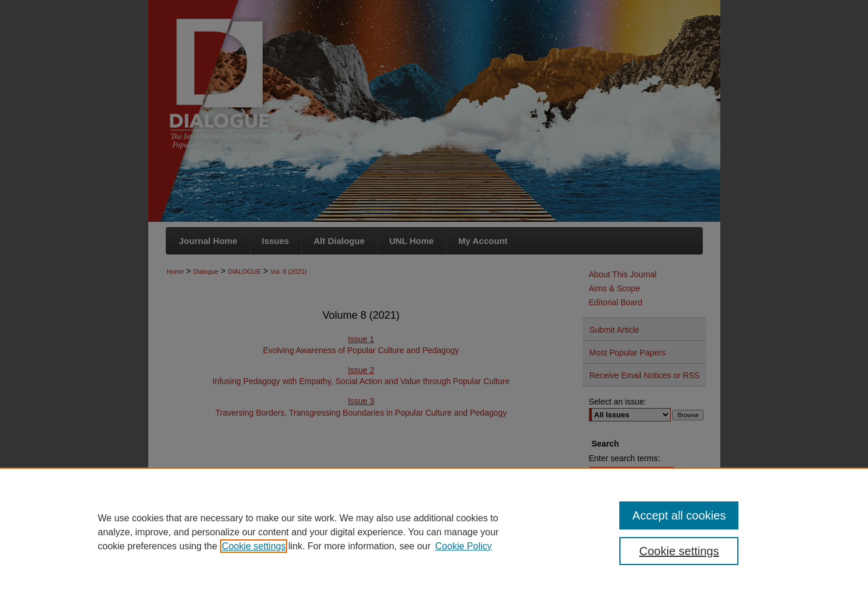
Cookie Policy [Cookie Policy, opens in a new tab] (464, 546)
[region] (434, 532)
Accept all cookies (679, 515)
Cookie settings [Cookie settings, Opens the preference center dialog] (679, 551)
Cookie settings (254, 546)
